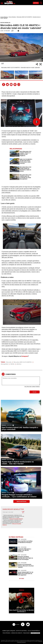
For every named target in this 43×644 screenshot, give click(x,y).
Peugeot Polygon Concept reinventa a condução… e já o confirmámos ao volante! (19, 496)
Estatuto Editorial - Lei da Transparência (28, 631)
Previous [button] (2, 48)
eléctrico (19, 364)
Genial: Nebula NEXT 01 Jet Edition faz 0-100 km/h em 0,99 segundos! (25, 574)
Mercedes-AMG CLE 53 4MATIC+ (23, 362)
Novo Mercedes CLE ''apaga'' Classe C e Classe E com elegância (26, 154)
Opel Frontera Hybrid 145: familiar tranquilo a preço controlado (20, 428)
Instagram (25, 356)
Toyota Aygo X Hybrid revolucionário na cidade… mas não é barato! (18, 463)
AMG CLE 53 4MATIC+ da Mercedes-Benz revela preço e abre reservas (26, 161)
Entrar (36, 3)
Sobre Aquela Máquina (9, 631)
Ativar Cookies (35, 633)
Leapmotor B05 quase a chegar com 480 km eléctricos (24, 550)
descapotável (5, 364)
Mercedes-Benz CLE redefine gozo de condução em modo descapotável (26, 177)
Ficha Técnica (6, 633)
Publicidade (26, 633)
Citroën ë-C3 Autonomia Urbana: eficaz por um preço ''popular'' (26, 566)
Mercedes (9, 362)
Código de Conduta (17, 633)
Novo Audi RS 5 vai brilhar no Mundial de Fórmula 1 (25, 542)
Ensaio (4, 425)
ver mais (21, 578)
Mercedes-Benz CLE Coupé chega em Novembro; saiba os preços (26, 169)
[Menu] (2, 3)
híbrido (12, 364)
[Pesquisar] (41, 3)
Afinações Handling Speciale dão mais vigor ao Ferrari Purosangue (25, 558)
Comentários (11, 374)
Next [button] (41, 48)
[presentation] (28, 518)
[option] (21, 47)
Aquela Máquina (4, 17)
